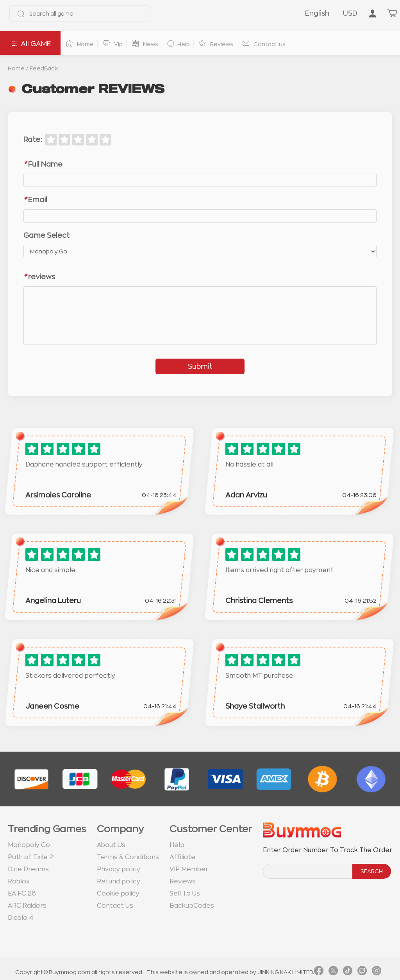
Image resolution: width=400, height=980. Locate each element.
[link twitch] (362, 972)
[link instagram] (377, 972)
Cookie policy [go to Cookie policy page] (118, 894)
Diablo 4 (21, 918)
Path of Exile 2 (30, 857)
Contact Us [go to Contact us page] (115, 906)
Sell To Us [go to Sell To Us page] (185, 894)
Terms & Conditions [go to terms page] (128, 857)
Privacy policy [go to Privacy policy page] (119, 869)
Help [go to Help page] (177, 845)
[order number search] (308, 871)
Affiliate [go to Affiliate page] (182, 857)
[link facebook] (319, 972)
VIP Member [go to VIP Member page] (189, 869)
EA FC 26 (22, 894)
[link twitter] (333, 972)
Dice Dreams (28, 869)
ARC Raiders (27, 906)
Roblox (19, 881)
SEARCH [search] (372, 871)
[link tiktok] (348, 972)
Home (16, 68)
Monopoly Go (29, 845)
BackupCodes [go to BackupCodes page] (192, 906)
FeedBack (44, 68)
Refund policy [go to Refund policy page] (119, 881)
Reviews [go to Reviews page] (183, 881)
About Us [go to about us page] (111, 845)
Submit (200, 366)
